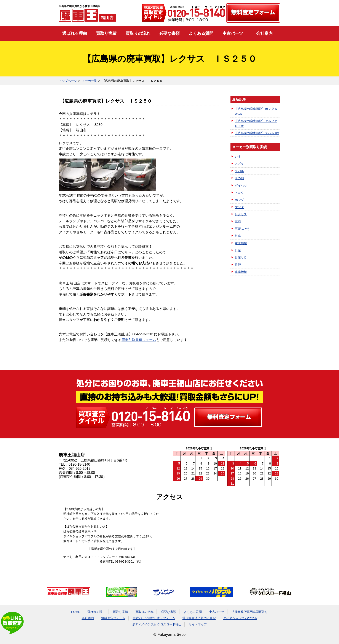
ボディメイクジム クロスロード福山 (157, 624)
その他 (239, 178)
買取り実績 (106, 33)
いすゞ (239, 157)
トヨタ (239, 193)
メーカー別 (90, 81)
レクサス (241, 214)
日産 (238, 250)
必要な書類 (169, 33)
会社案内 (264, 33)
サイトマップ (198, 624)
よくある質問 (201, 33)
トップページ (68, 81)
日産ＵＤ (241, 257)
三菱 (238, 221)
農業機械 (241, 272)
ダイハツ (241, 186)
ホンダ (239, 200)
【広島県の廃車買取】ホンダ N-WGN (257, 111)
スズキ (239, 164)
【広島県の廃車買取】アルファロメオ (256, 123)
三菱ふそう (242, 229)
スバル (239, 171)
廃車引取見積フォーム (139, 340)
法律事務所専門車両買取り (250, 612)
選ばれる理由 (75, 33)
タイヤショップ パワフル (240, 618)
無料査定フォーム (113, 618)
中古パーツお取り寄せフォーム (154, 618)
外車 (238, 236)
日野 (238, 265)
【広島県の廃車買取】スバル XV (257, 133)
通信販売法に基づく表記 (199, 618)
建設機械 (241, 243)
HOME (75, 612)
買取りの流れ (138, 33)
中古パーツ (233, 33)
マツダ (239, 207)
